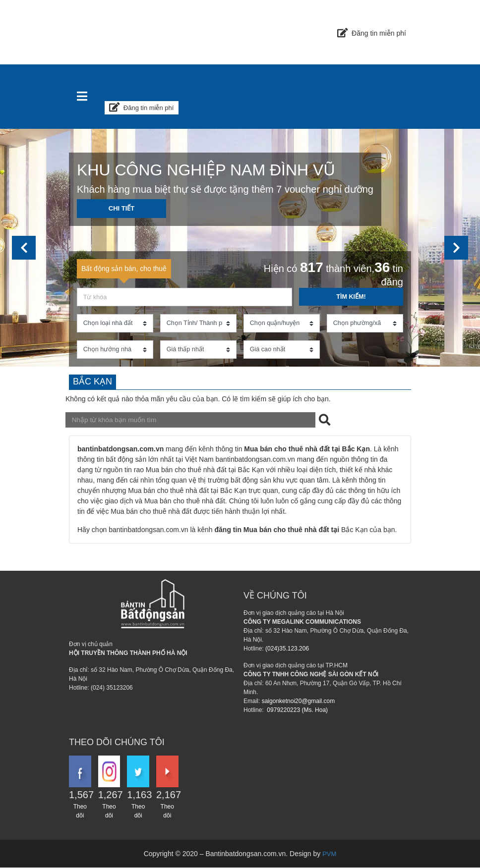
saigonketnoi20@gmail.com (299, 702)
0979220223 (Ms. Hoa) (297, 710)
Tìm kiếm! (351, 296)
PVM (329, 854)
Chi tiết (122, 208)
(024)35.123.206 (287, 649)
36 (382, 266)
